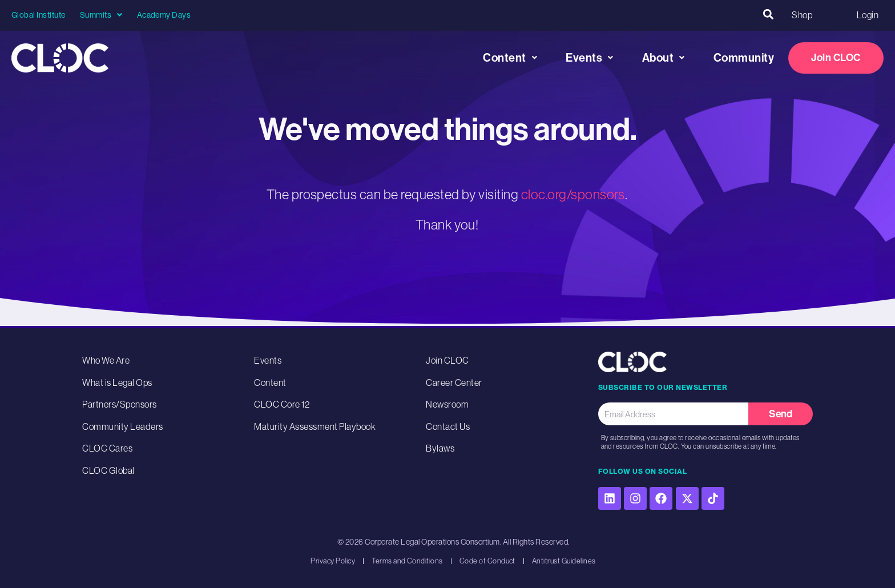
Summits (101, 15)
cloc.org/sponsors (573, 194)
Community (744, 58)
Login (868, 15)
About (664, 58)
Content (510, 58)
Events (590, 58)
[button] (768, 15)
